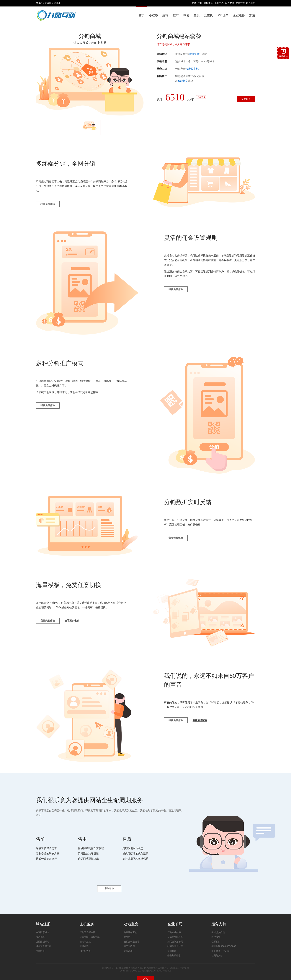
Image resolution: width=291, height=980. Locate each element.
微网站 (127, 931)
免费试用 (128, 945)
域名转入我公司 (44, 941)
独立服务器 (85, 945)
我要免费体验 (50, 208)
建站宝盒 (194, 54)
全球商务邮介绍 (175, 931)
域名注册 (43, 918)
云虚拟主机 (192, 69)
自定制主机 (85, 936)
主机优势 (84, 941)
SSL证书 (223, 15)
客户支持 (230, 3)
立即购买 (242, 100)
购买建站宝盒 (130, 927)
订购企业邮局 (174, 927)
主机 (197, 15)
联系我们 (251, 3)
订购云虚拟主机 (87, 927)
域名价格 (40, 931)
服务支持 (219, 918)
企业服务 (239, 15)
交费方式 (240, 3)
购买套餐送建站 (131, 936)
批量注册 (40, 945)
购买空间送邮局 (175, 936)
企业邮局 (175, 918)
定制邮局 (172, 945)
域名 (186, 15)
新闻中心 (219, 3)
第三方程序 (129, 941)
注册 (200, 3)
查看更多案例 (208, 725)
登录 (194, 3)
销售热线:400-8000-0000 (224, 941)
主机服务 (87, 918)
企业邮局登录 (174, 950)
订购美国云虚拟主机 (90, 931)
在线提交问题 (218, 927)
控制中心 (208, 3)
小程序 (153, 15)
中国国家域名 (42, 927)
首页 (142, 15)
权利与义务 (217, 950)
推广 (176, 15)
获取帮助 (109, 883)
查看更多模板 (80, 626)
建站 (165, 15)
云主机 (208, 15)
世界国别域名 (42, 936)
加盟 (252, 15)
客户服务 (216, 931)
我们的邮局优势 (175, 941)
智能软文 (183, 81)
